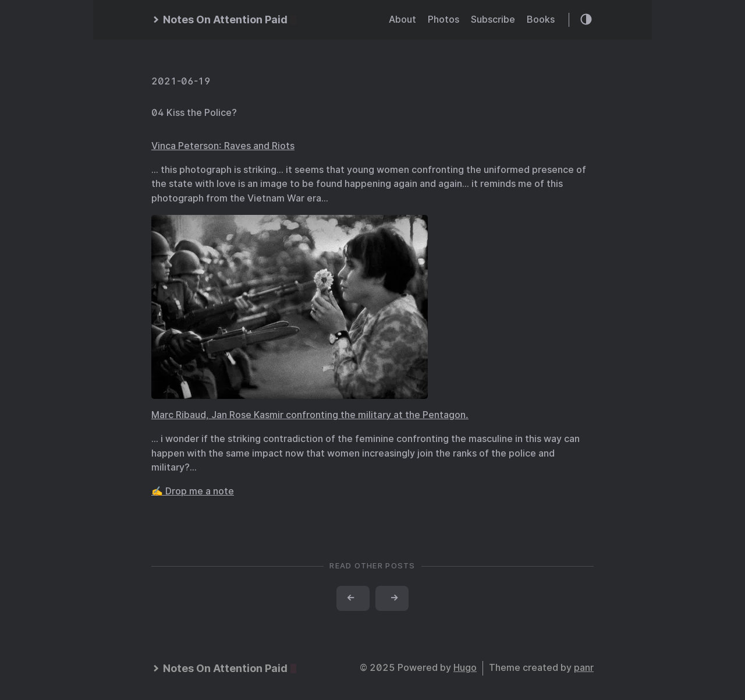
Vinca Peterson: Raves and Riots (223, 146)
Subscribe (493, 20)
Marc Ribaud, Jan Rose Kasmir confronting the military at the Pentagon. (310, 415)
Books (541, 20)
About (402, 20)
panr (584, 668)
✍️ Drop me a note (193, 491)
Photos (444, 20)
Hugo (465, 668)
